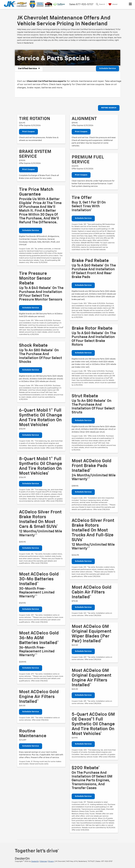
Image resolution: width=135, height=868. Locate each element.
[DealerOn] (22, 858)
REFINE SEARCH (109, 108)
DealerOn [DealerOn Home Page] (35, 861)
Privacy (51, 861)
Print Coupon (28, 132)
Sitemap (44, 861)
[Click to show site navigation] (130, 5)
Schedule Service (108, 68)
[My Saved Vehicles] (113, 4)
